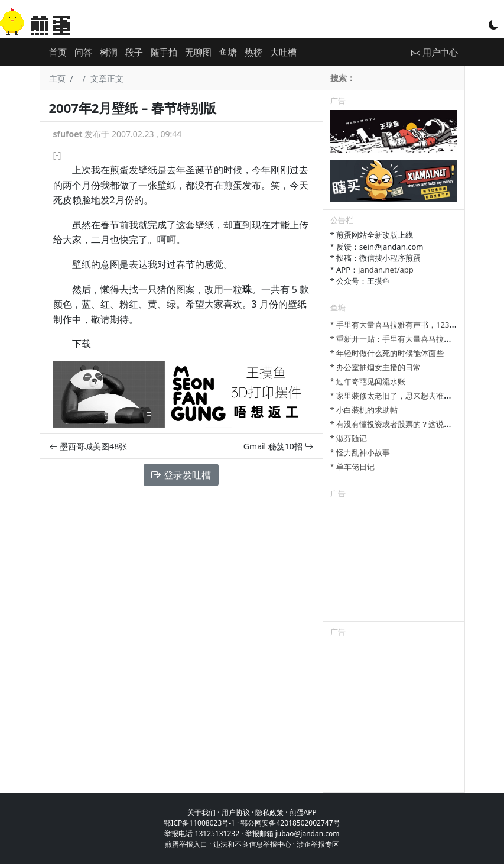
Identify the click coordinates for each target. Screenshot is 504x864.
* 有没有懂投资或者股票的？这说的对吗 (399, 424)
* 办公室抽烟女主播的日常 (376, 367)
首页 (58, 52)
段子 (134, 52)
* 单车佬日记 (353, 467)
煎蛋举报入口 (186, 844)
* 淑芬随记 (349, 438)
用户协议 (236, 812)
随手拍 (164, 52)
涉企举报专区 (318, 844)
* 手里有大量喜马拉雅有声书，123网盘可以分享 (413, 325)
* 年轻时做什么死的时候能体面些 (387, 353)
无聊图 (198, 52)
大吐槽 (283, 52)
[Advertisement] (394, 562)
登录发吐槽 (181, 475)
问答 (83, 52)
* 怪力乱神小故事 (360, 452)
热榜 (253, 52)
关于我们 (201, 812)
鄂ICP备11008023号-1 (199, 823)
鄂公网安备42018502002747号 (290, 823)
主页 (57, 78)
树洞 (109, 52)
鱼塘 (228, 52)
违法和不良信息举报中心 (252, 844)
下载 (82, 344)
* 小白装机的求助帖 (364, 410)
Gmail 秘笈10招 (278, 446)
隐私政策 (269, 812)
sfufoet (68, 134)
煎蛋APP (303, 812)
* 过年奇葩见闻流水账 (368, 381)
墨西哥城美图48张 (89, 446)
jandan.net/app (386, 270)
